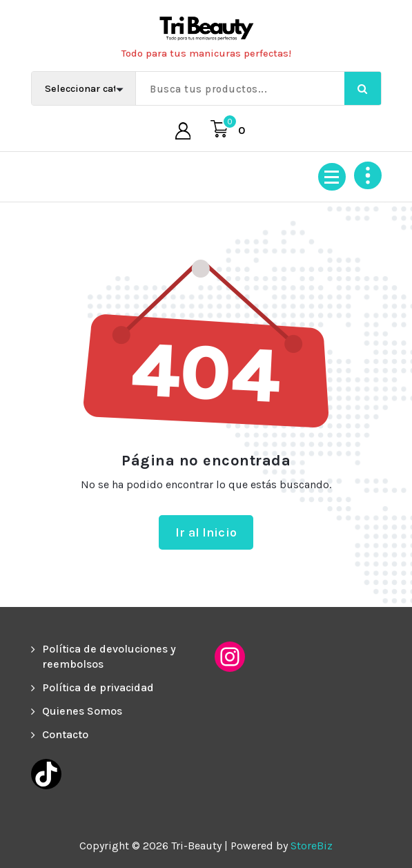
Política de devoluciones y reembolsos (109, 656)
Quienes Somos (82, 711)
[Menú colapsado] (332, 177)
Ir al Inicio (206, 532)
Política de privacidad (98, 687)
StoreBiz (312, 846)
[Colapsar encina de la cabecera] (368, 175)
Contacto (65, 734)
